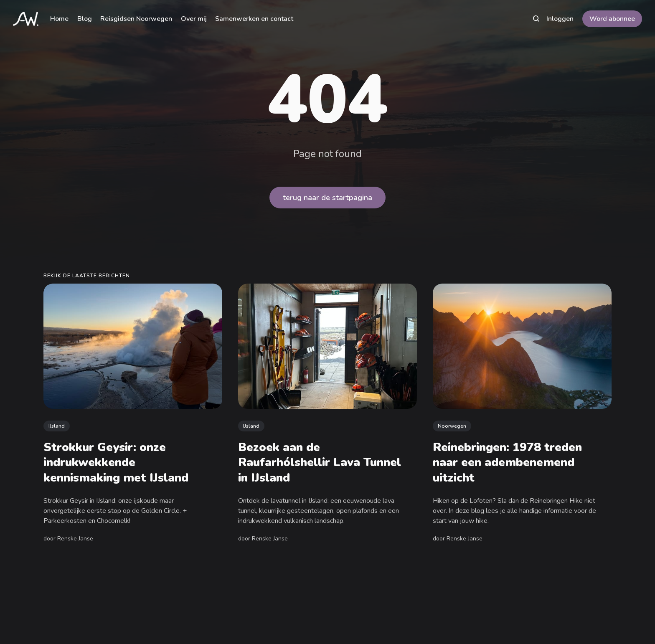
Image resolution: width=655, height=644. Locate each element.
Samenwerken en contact (254, 19)
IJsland (57, 426)
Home (59, 19)
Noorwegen (452, 426)
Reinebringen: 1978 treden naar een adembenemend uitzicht (507, 463)
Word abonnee (612, 19)
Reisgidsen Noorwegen (136, 19)
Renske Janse (75, 539)
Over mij (194, 19)
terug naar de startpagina (327, 198)
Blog (85, 19)
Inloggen (560, 19)
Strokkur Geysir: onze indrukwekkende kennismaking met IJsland (116, 463)
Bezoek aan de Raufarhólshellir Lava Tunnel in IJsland (320, 463)
